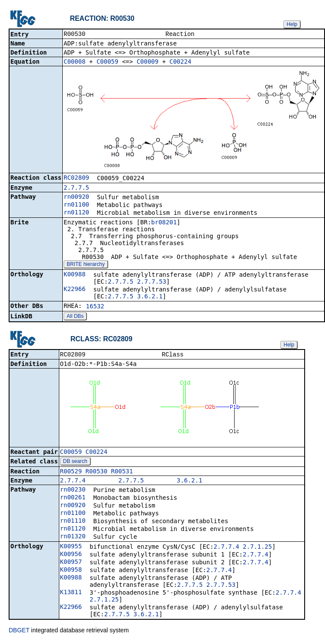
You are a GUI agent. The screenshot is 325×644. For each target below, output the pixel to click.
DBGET (19, 632)
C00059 (108, 62)
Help (292, 24)
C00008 (75, 62)
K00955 (71, 548)
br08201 (164, 223)
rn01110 (73, 522)
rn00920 (76, 197)
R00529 (71, 473)
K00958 (71, 571)
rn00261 (73, 499)
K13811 (71, 594)
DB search (75, 463)
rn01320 (73, 538)
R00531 (122, 473)
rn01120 (76, 213)
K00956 (71, 556)
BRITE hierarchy (86, 265)
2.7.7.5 (76, 188)
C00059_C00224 (84, 453)
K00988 (75, 275)
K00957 (71, 563)
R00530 (97, 473)
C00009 (148, 62)
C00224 (181, 62)
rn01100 (76, 205)
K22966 (75, 290)
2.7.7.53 (152, 282)
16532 (95, 307)
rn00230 (73, 491)
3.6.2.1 (150, 297)
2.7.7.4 (73, 482)
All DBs (75, 317)
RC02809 (76, 178)
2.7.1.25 (257, 548)
